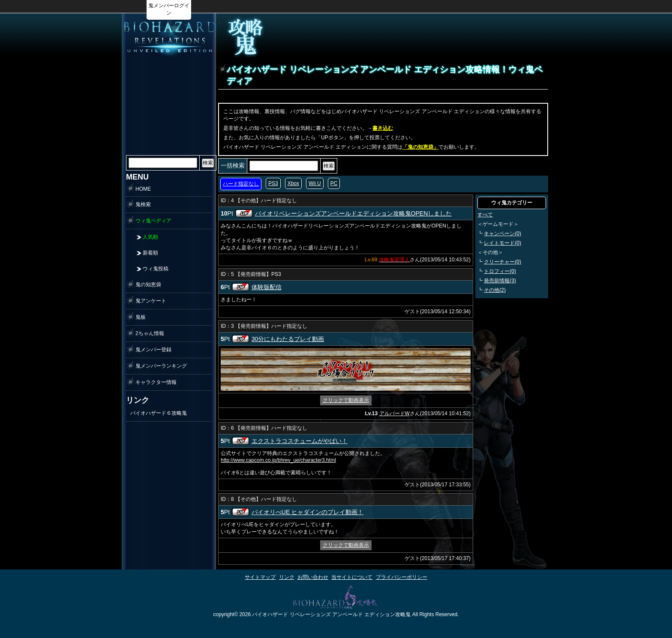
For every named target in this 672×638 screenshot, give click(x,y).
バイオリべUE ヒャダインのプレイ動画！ (307, 512)
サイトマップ (260, 577)
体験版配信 (267, 287)
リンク (287, 577)
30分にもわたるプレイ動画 (288, 339)
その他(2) (495, 290)
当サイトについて (352, 577)
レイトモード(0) (502, 243)
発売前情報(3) (500, 281)
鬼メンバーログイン (169, 9)
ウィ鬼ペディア (153, 221)
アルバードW (394, 413)
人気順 (150, 237)
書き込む (383, 128)
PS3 (273, 183)
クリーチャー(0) (502, 262)
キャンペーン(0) (502, 234)
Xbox (293, 183)
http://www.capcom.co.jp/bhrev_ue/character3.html (278, 460)
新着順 (150, 253)
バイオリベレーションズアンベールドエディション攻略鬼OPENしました (354, 213)
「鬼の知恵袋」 (420, 147)
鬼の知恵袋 (148, 285)
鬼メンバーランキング (161, 366)
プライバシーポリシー (402, 577)
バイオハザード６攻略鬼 (159, 413)
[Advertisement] (437, 37)
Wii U (315, 183)
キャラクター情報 (156, 382)
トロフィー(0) (500, 271)
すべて (485, 215)
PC (334, 183)
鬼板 (141, 317)
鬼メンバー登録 (153, 350)
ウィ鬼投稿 (156, 269)
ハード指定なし (241, 184)
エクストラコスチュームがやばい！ (300, 441)
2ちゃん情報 (150, 333)
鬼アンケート (151, 301)
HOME (143, 189)
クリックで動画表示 (346, 400)
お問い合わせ (313, 577)
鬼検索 (143, 204)
